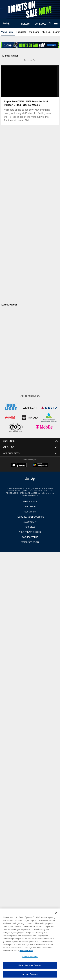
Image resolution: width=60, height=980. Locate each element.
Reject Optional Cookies (30, 965)
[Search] (50, 24)
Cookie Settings (30, 537)
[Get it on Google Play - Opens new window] (40, 467)
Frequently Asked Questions (30, 517)
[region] (30, 944)
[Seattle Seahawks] (30, 479)
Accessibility (30, 522)
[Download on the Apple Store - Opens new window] (19, 465)
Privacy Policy (30, 502)
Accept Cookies (30, 974)
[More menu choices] (56, 23)
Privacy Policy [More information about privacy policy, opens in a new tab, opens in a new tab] (26, 950)
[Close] (56, 913)
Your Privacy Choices (30, 532)
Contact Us (30, 512)
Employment (30, 507)
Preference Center (30, 542)
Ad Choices (30, 527)
